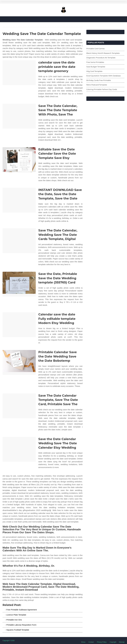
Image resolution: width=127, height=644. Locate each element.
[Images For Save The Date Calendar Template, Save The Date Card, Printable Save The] (19, 406)
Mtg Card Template (94, 71)
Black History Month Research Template (103, 53)
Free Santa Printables (95, 62)
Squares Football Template (18, 630)
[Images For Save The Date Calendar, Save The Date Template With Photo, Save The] (19, 116)
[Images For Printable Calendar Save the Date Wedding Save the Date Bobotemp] (19, 362)
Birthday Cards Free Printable (99, 80)
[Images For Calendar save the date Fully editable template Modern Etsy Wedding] (19, 325)
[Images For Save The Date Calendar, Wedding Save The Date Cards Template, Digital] (19, 241)
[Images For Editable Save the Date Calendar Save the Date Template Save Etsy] (19, 160)
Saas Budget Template (96, 67)
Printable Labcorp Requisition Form (21, 625)
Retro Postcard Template (97, 85)
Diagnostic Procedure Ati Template (101, 58)
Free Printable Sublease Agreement (22, 610)
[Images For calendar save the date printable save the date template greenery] (19, 73)
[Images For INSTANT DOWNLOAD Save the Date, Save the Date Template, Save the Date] (19, 200)
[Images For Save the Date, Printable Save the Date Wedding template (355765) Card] (19, 284)
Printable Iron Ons (14, 620)
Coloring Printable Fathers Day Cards (102, 89)
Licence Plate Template (16, 615)
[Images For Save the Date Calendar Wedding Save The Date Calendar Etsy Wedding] (19, 449)
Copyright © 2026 (9, 641)
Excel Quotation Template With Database (103, 76)
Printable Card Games (95, 49)
